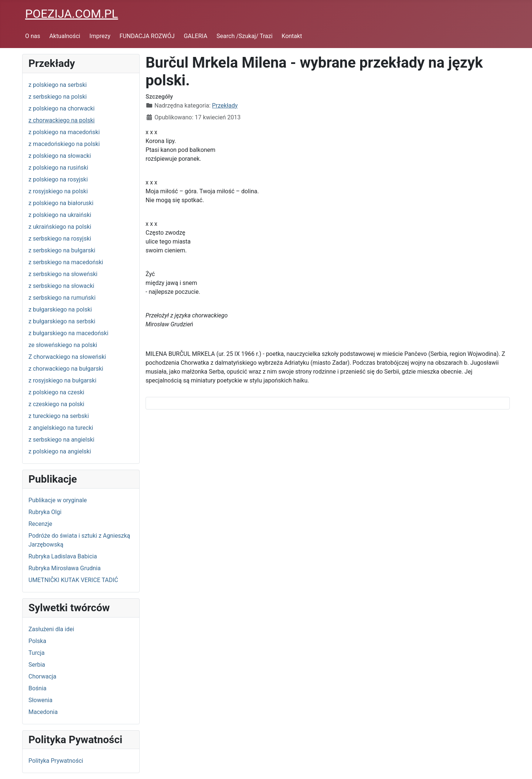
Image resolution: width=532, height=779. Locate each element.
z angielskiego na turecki (61, 428)
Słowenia (40, 700)
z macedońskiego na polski (64, 144)
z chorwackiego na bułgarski (66, 369)
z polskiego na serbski (58, 85)
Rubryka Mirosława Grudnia (64, 568)
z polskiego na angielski (60, 451)
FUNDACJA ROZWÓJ (147, 36)
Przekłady (225, 106)
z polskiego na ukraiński (60, 215)
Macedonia (43, 712)
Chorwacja (42, 676)
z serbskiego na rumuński (62, 298)
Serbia (37, 665)
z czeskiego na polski (56, 404)
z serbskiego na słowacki (61, 286)
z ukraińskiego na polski (60, 227)
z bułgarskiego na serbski (62, 321)
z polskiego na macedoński (64, 132)
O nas (33, 36)
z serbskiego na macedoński (66, 262)
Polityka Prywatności (56, 761)
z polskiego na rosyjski (58, 179)
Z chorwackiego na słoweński (67, 357)
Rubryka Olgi (45, 512)
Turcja (37, 653)
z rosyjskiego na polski (58, 191)
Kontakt (292, 36)
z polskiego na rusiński (58, 168)
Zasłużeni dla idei (51, 629)
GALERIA (195, 36)
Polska (37, 641)
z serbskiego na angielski (61, 440)
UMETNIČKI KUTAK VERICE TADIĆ (73, 580)
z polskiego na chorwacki (62, 108)
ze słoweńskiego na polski (63, 345)
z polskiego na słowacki (60, 156)
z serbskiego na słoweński (63, 274)
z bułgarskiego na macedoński (68, 333)
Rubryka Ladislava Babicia (63, 556)
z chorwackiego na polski (62, 120)
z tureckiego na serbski (59, 416)
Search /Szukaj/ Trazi (244, 36)
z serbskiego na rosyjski (60, 239)
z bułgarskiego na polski (60, 309)
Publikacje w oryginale (58, 500)
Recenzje (40, 524)
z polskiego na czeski (56, 392)
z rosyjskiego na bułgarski (62, 380)
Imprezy (100, 36)
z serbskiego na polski (58, 97)
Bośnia (37, 688)
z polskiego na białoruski (61, 203)
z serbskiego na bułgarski (62, 250)
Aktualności (65, 36)
